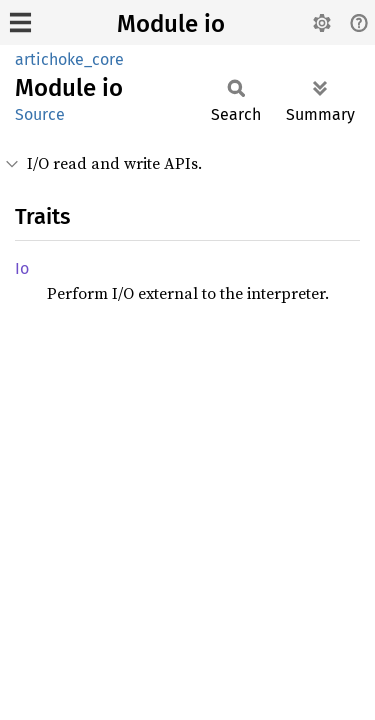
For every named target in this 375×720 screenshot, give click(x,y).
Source (40, 114)
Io (22, 268)
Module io (171, 24)
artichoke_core (69, 59)
